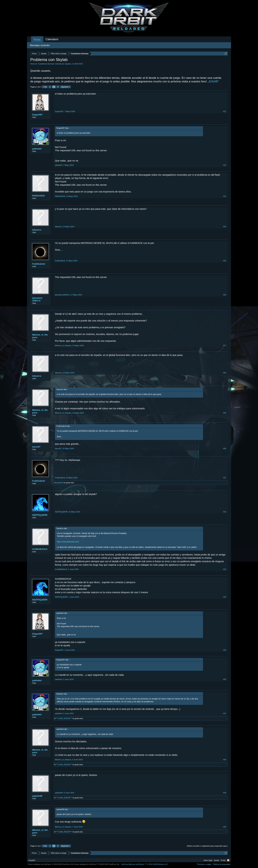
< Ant (45, 87)
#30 (225, 448)
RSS (228, 860)
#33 (225, 569)
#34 (225, 597)
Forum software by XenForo (51, 864)
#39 (225, 793)
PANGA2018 (38, 196)
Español (32, 860)
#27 (225, 346)
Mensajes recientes (40, 45)
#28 (225, 373)
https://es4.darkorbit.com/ (68, 542)
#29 (225, 413)
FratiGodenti (39, 264)
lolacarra (37, 230)
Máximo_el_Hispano (40, 336)
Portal (223, 860)
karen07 (36, 447)
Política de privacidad (222, 864)
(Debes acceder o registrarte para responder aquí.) (207, 846)
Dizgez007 (37, 115)
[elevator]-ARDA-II (37, 299)
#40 (225, 827)
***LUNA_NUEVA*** (64, 718)
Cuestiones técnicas (46, 64)
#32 (225, 512)
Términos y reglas (204, 864)
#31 (225, 478)
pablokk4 (37, 149)
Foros (37, 40)
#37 (225, 713)
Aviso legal (208, 860)
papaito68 (37, 796)
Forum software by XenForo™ (97, 864)
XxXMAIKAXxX (40, 549)
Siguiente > (65, 87)
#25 (225, 261)
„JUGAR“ (213, 81)
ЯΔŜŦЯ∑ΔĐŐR (40, 515)
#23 (225, 196)
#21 (225, 111)
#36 (225, 679)
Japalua (68, 64)
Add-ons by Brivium (145, 864)
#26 (225, 295)
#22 (225, 165)
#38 (225, 760)
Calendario (52, 39)
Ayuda (216, 860)
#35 (225, 650)
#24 (225, 227)
